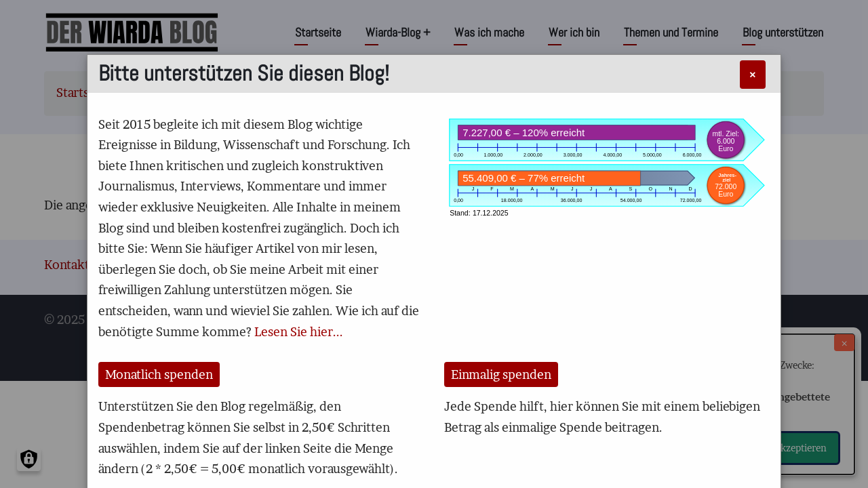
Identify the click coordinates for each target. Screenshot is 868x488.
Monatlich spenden (159, 374)
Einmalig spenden (501, 374)
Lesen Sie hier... (299, 332)
